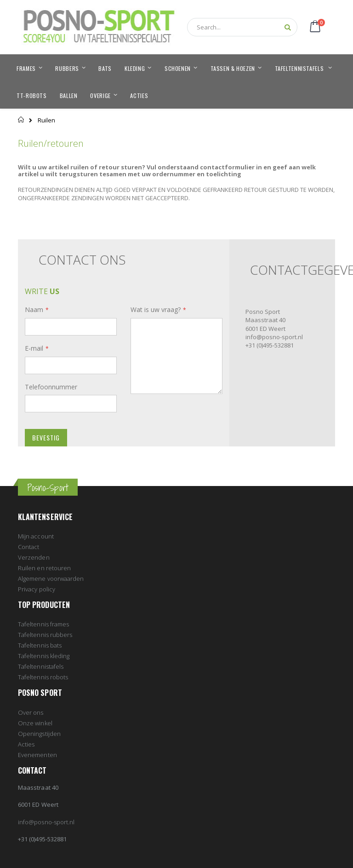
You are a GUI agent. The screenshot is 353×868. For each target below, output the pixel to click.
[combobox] (242, 27)
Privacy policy (37, 589)
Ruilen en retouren (44, 568)
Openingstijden (39, 734)
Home (21, 120)
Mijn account (36, 536)
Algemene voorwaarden (51, 579)
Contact (28, 547)
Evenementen (37, 755)
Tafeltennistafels (41, 666)
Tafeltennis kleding (44, 656)
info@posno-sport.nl (46, 822)
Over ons (31, 712)
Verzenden (34, 557)
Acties (26, 744)
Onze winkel (35, 723)
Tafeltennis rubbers (45, 635)
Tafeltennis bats (40, 645)
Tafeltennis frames (43, 624)
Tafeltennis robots (43, 677)
